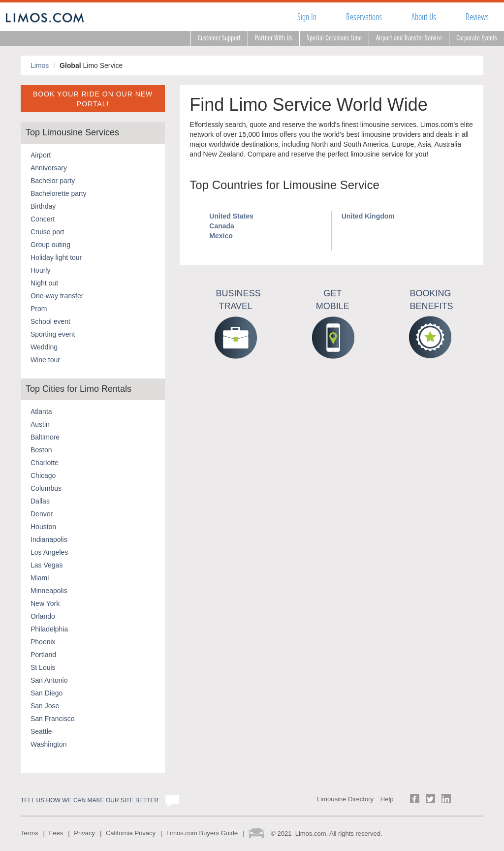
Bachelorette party (59, 193)
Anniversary (49, 168)
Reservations (364, 17)
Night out (44, 283)
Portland (43, 655)
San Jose (45, 706)
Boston (41, 450)
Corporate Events (477, 38)
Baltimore (45, 437)
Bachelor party (53, 181)
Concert (43, 219)
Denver (42, 514)
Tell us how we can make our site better (90, 800)
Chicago (43, 475)
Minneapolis (49, 591)
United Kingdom (368, 216)
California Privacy (131, 833)
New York (45, 603)
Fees (56, 833)
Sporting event (53, 334)
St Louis (43, 667)
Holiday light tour (56, 257)
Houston (43, 527)
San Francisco (52, 719)
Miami (40, 578)
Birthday (43, 206)
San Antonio (49, 680)
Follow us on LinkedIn (446, 799)
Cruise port (47, 232)
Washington (48, 744)
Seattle (41, 731)
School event (50, 321)
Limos (40, 65)
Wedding (44, 347)
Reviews (477, 17)
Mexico (221, 236)
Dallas (40, 501)
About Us (424, 17)
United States (231, 216)
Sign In (307, 17)
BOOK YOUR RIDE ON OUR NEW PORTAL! (93, 99)
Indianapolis (49, 539)
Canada (222, 226)
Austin (40, 424)
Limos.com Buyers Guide (202, 833)
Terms (29, 833)
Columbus (46, 488)
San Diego (47, 693)
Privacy (84, 833)
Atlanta (41, 411)
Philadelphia (49, 629)
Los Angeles (49, 552)
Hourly (40, 270)
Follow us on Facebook (415, 799)
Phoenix (43, 642)
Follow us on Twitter (430, 799)
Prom (39, 309)
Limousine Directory (345, 799)
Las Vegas (47, 565)
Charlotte (45, 463)
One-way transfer (57, 296)
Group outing (50, 245)
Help (387, 799)
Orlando (43, 616)
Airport (41, 155)
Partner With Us (274, 38)
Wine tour (45, 360)
